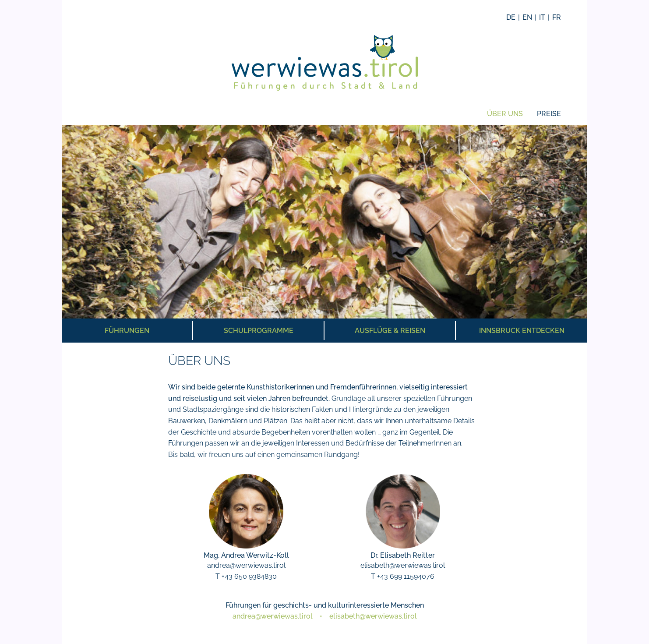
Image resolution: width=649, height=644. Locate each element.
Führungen (127, 331)
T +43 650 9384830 (246, 576)
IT (542, 17)
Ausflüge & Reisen (390, 331)
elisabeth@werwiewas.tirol (403, 565)
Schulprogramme (259, 331)
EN (527, 17)
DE (511, 17)
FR (557, 17)
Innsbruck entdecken (522, 331)
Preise (549, 114)
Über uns (505, 114)
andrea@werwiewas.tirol (246, 565)
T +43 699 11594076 (403, 576)
